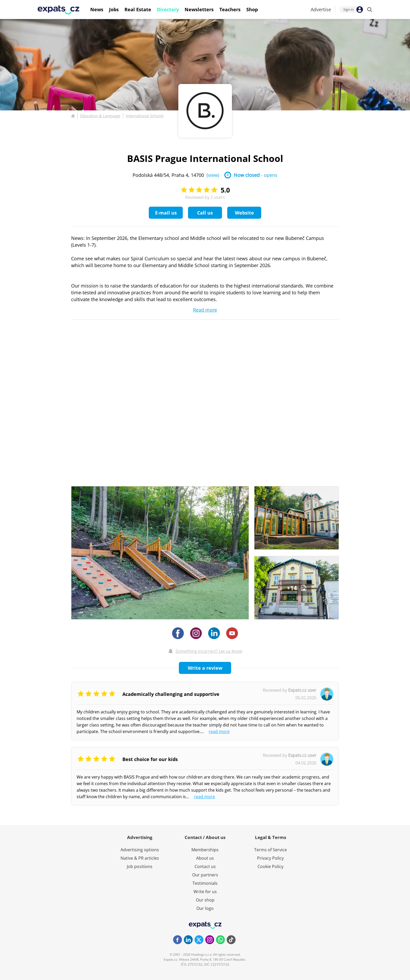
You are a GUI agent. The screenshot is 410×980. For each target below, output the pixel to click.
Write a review (205, 668)
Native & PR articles (140, 858)
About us (205, 858)
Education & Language (100, 116)
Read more (205, 310)
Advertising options (140, 850)
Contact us (205, 866)
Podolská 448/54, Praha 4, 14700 (176, 175)
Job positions (140, 866)
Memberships (205, 850)
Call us (205, 213)
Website (244, 213)
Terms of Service (271, 850)
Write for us (205, 892)
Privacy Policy (270, 858)
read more (219, 731)
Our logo (205, 908)
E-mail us (166, 213)
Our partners (205, 875)
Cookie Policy (271, 866)
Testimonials (205, 883)
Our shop (205, 900)
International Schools (145, 116)
